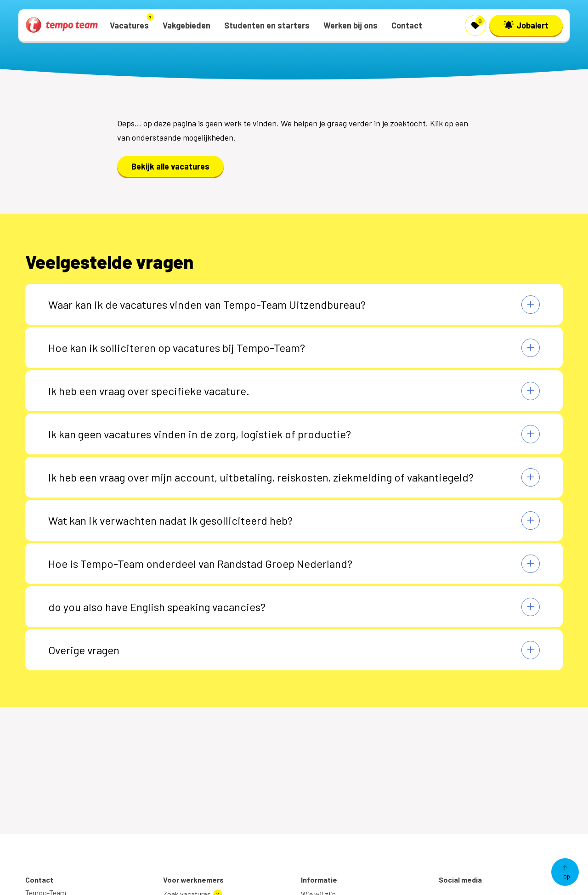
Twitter (459, 885)
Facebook (463, 870)
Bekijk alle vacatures (170, 166)
